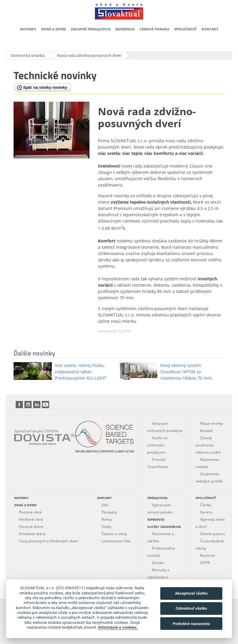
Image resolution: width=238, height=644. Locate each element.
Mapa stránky (211, 423)
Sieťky (106, 527)
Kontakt (210, 29)
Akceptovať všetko (191, 593)
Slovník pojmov (213, 534)
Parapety (109, 512)
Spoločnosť (185, 29)
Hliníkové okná (31, 519)
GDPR (205, 563)
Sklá (105, 505)
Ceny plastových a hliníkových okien (48, 541)
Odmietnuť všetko (191, 608)
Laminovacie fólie (116, 541)
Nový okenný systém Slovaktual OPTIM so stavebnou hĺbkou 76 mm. (186, 372)
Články (206, 505)
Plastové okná (30, 512)
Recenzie (208, 555)
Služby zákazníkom (164, 527)
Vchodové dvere (32, 534)
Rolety (107, 519)
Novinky (28, 29)
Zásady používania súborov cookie (208, 445)
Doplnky (104, 498)
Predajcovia (157, 498)
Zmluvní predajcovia (91, 29)
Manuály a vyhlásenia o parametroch (158, 577)
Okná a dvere (53, 29)
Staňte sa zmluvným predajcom (157, 445)
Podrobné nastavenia (191, 624)
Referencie (125, 29)
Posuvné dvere (31, 527)
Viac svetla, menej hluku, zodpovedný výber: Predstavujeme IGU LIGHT (81, 372)
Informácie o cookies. (118, 627)
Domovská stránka (28, 55)
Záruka (158, 563)
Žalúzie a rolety (114, 534)
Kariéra (206, 512)
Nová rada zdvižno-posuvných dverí (89, 55)
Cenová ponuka (154, 29)
